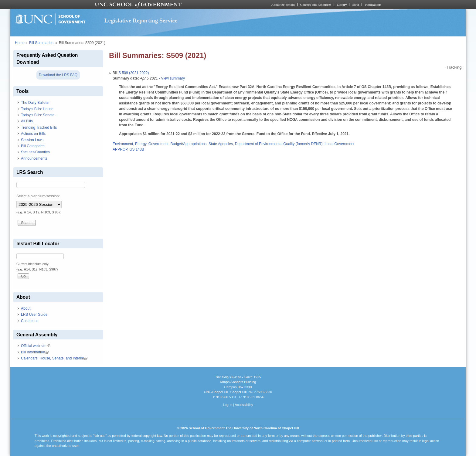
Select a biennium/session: (38, 196)
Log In (228, 405)
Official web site (36, 346)
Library (342, 5)
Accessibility (244, 405)
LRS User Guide (34, 315)
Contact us (30, 321)
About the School (283, 5)
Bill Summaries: (42, 43)
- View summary (171, 78)
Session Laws (32, 140)
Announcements (34, 158)
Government (158, 144)
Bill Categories (33, 146)
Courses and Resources (316, 5)
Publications (373, 5)
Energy (141, 144)
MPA (356, 5)
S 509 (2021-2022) (134, 73)
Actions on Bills (33, 134)
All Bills (27, 121)
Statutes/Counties (35, 152)
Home (20, 43)
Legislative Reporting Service (141, 20)
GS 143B (137, 149)
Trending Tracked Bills (39, 128)
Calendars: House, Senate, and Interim (54, 358)
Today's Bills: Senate (38, 115)
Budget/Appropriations (189, 144)
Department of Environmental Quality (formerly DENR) (279, 144)
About (26, 308)
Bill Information (35, 352)
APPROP (120, 149)
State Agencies (221, 144)
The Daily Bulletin (35, 103)
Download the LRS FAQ (58, 75)
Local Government (339, 144)
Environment (123, 144)
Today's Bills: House (37, 109)
